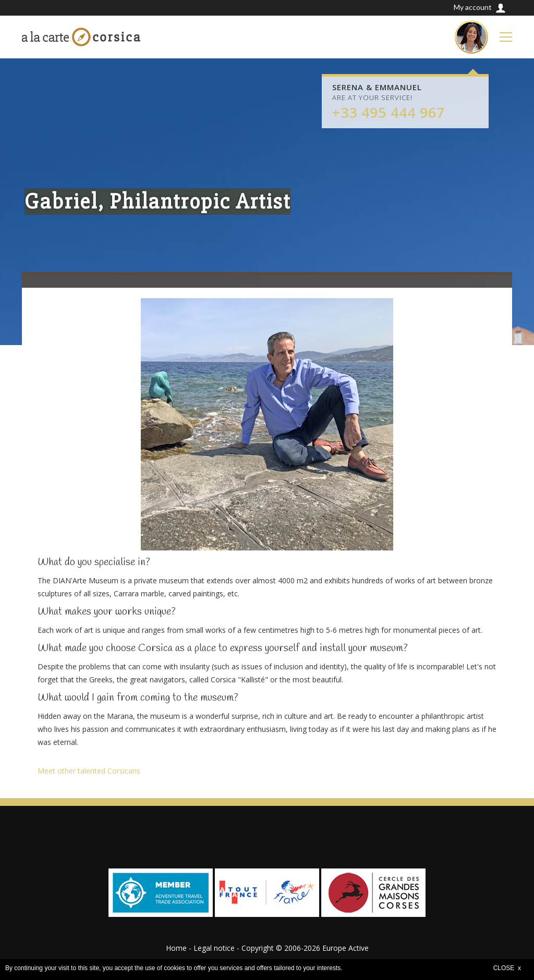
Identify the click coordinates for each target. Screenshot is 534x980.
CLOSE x (507, 968)
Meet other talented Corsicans (89, 771)
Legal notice (214, 948)
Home (176, 948)
